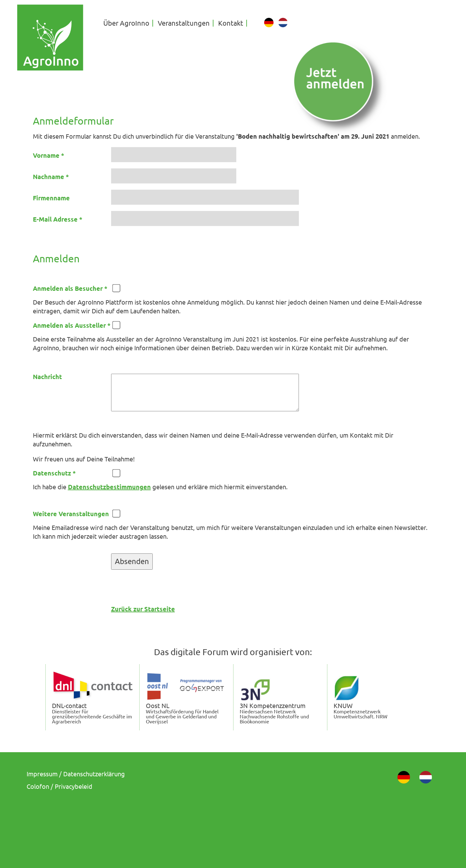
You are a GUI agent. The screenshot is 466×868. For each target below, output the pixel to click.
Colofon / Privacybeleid (59, 786)
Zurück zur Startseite (143, 609)
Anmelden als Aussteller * (72, 326)
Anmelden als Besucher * (70, 289)
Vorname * (49, 156)
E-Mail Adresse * (58, 219)
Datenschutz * (54, 473)
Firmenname (51, 198)
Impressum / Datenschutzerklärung (76, 774)
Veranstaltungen (184, 23)
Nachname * (51, 177)
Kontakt (231, 23)
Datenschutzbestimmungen (109, 487)
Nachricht (47, 377)
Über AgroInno (126, 23)
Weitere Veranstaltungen (71, 514)
